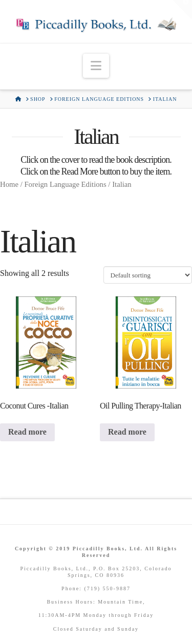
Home (9, 184)
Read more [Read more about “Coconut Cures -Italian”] (27, 432)
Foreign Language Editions (65, 184)
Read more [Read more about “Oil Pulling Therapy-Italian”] (127, 432)
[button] (96, 66)
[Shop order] (148, 275)
